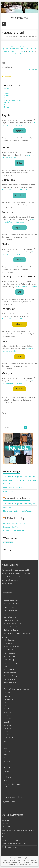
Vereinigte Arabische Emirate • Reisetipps (16, 689)
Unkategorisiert (6, 696)
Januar (6, 49)
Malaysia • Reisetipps (10, 673)
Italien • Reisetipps (9, 660)
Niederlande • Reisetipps (11, 676)
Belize (20, 163)
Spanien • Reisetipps (10, 679)
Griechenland (8, 507)
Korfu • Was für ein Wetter (13, 488)
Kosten (6, 666)
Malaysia (19, 389)
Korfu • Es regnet (9, 491)
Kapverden (19, 227)
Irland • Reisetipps (9, 653)
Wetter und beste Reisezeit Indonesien (15, 319)
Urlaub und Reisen (7, 700)
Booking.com (8, 542)
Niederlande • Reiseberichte (12, 624)
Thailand (20, 260)
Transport (7, 686)
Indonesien (19, 324)
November (31, 51)
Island (6, 745)
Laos (5, 755)
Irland (5, 742)
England (6, 722)
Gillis (7, 735)
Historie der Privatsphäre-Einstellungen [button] (14, 844)
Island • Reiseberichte (10, 611)
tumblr (19, 860)
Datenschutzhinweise (8, 827)
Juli (35, 49)
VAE (20, 292)
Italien (19, 357)
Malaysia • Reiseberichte (11, 620)
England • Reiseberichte (11, 601)
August (7, 51)
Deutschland (8, 712)
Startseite (16, 37)
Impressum (5, 820)
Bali (7, 731)
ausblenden (15, 86)
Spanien (6, 771)
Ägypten (19, 131)
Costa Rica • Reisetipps (11, 643)
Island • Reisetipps (9, 656)
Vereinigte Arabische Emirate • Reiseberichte (17, 633)
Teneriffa (8, 777)
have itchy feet (19, 18)
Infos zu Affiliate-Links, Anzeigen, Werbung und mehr (18, 830)
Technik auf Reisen (7, 693)
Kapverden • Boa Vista (11, 527)
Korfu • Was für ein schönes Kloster (16, 484)
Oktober (23, 51)
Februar (12, 49)
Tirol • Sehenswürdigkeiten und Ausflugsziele (19, 477)
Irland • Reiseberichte (10, 607)
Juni (31, 49)
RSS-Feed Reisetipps (15, 518)
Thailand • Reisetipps (10, 683)
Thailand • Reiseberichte (11, 630)
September (15, 51)
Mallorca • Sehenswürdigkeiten (14, 531)
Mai (27, 49)
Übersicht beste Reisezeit (19, 46)
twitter (24, 860)
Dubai (8, 787)
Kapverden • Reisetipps (11, 663)
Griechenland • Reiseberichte (13, 604)
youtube (33, 860)
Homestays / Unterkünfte (11, 647)
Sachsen (8, 718)
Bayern (8, 715)
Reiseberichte (6, 598)
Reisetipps (5, 637)
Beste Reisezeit (23, 37)
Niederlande (7, 761)
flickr (28, 860)
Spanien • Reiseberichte (11, 627)
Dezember (19, 54)
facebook (6, 860)
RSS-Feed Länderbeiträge (18, 499)
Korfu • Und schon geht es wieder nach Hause (20, 480)
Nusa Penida (10, 738)
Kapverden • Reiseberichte (12, 614)
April (23, 49)
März (18, 49)
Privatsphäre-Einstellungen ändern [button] (12, 840)
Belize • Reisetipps (9, 640)
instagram (13, 860)
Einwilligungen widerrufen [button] (10, 847)
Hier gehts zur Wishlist (8, 802)
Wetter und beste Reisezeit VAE (26, 287)
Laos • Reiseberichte (10, 617)
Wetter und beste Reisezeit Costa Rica (15, 190)
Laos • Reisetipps (9, 670)
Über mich (5, 824)
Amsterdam (9, 764)
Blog (3, 837)
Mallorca (8, 774)
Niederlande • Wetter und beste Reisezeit (18, 511)
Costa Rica (20, 195)
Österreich (7, 768)
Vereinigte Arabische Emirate (12, 784)
